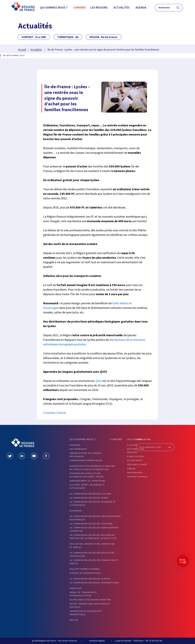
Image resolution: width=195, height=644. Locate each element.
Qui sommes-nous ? (54, 7)
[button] (54, 8)
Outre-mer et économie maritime (90, 600)
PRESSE (131, 469)
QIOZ (99, 381)
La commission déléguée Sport (89, 498)
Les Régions (99, 7)
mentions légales (97, 641)
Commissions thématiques (86, 460)
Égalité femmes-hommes (85, 569)
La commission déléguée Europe (90, 579)
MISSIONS (75, 445)
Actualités (121, 7)
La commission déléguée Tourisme (91, 524)
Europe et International (86, 573)
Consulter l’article (55, 413)
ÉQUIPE (74, 620)
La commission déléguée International (95, 583)
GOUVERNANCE (78, 449)
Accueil (22, 49)
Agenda (141, 7)
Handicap (76, 588)
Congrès (80, 7)
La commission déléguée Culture (90, 494)
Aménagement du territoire (87, 481)
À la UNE (132, 445)
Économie (76, 511)
